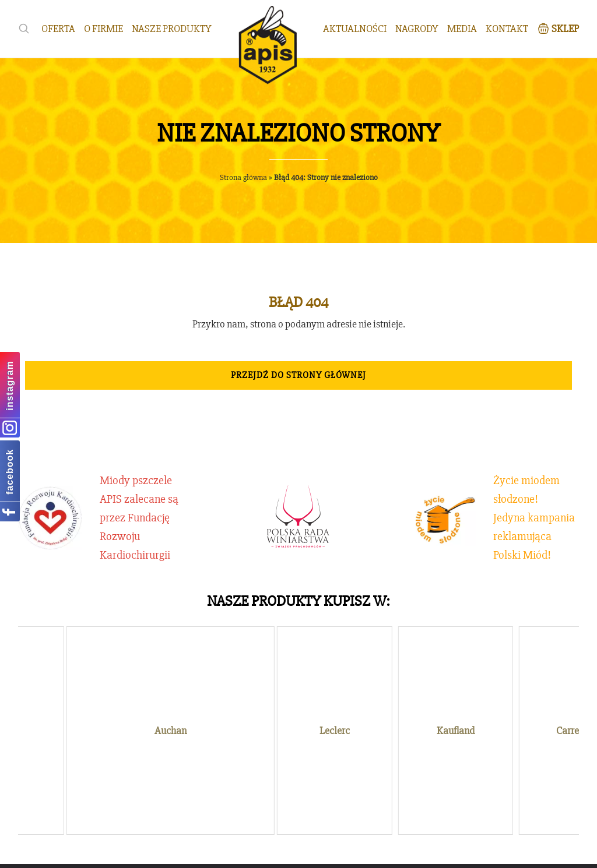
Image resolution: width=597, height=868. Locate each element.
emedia (361, 851)
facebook (10, 472)
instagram (10, 385)
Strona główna (243, 177)
